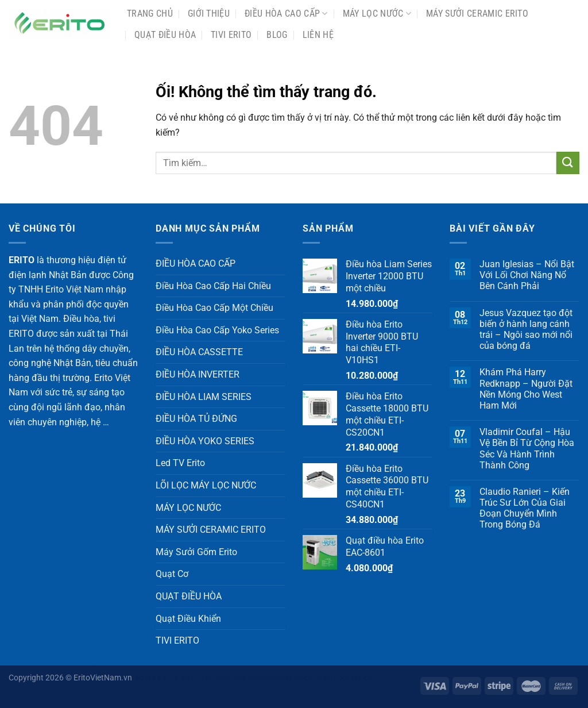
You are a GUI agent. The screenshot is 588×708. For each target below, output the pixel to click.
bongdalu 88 (156, 678)
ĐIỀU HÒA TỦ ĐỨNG (196, 419)
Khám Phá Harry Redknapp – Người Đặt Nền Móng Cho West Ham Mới (526, 389)
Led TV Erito (180, 463)
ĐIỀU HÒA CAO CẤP (286, 14)
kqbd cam (303, 678)
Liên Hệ (318, 35)
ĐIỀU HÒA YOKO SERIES (205, 441)
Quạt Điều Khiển (188, 619)
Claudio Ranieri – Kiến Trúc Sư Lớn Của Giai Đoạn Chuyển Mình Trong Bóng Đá (525, 508)
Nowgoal (234, 678)
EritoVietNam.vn (103, 678)
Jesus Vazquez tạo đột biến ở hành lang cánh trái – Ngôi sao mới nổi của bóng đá (526, 330)
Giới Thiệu (209, 14)
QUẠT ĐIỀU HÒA (165, 35)
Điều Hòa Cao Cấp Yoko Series (217, 330)
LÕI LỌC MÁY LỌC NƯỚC (206, 485)
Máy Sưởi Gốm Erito (196, 552)
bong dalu (198, 678)
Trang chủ (150, 14)
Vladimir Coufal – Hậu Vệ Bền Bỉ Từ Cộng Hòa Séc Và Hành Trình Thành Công (527, 449)
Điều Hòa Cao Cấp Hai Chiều (213, 286)
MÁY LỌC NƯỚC (377, 14)
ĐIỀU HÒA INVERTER (198, 374)
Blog (277, 35)
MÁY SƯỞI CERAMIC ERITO (477, 14)
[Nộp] (568, 163)
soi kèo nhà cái (348, 678)
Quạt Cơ (172, 574)
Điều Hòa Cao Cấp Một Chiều (214, 308)
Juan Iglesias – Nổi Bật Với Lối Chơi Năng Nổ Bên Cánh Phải (527, 275)
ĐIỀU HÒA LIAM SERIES (204, 397)
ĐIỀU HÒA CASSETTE (199, 352)
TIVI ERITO (231, 35)
